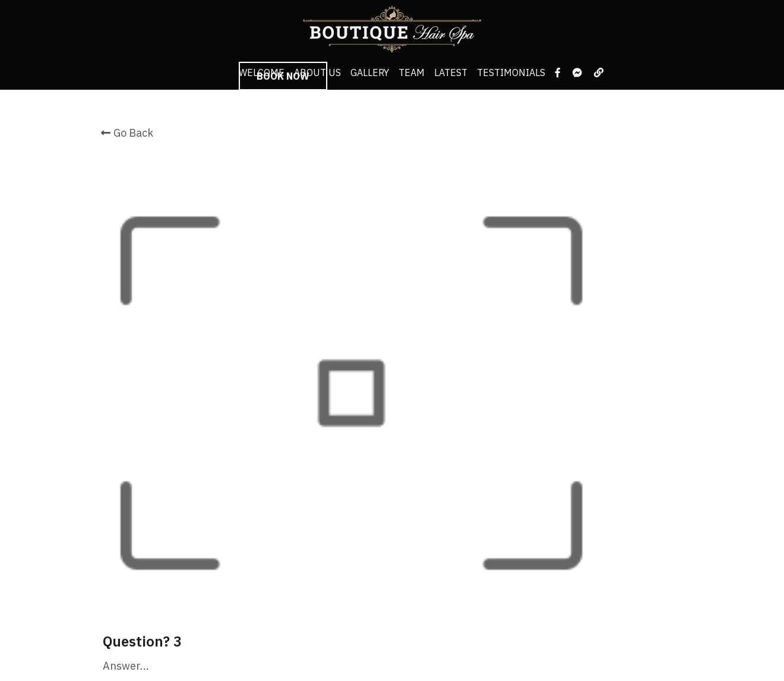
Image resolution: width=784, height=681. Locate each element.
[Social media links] (558, 72)
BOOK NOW (283, 76)
